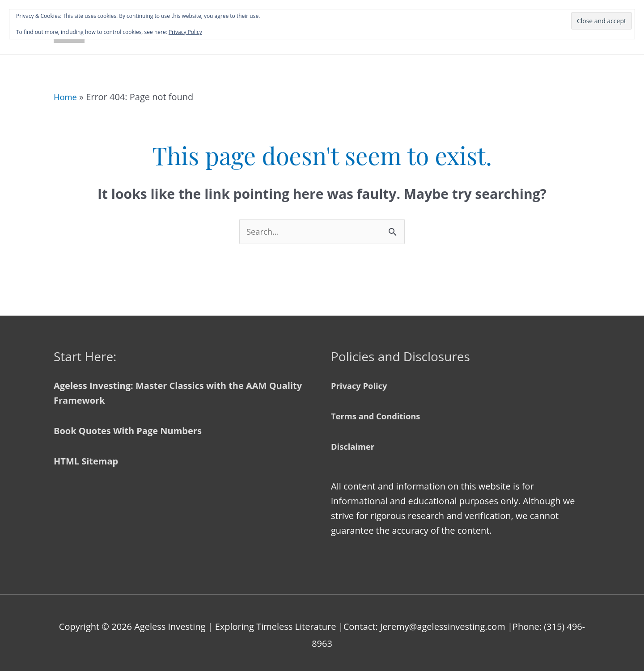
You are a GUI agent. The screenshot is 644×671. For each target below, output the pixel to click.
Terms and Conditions (380, 411)
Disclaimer (355, 442)
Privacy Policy (362, 381)
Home (66, 91)
